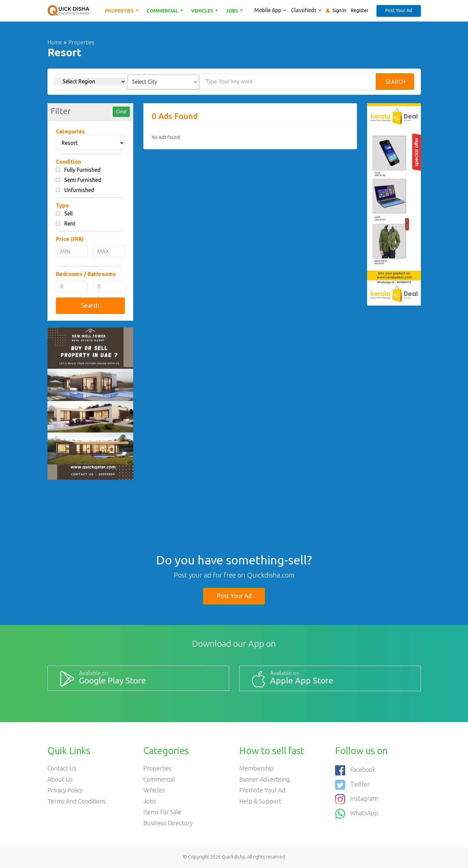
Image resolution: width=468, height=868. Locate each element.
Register (360, 10)
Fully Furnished (82, 170)
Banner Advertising (265, 779)
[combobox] (163, 82)
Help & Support (260, 801)
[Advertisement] (250, 196)
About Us (60, 779)
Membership (256, 768)
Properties (120, 11)
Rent (70, 224)
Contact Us (62, 768)
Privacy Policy (65, 790)
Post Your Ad (399, 10)
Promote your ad (263, 790)
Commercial (163, 11)
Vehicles (203, 11)
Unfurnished (79, 190)
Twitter (352, 784)
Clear (121, 112)
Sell (68, 213)
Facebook (355, 770)
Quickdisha (233, 858)
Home (55, 42)
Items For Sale (163, 813)
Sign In (339, 10)
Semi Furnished (83, 180)
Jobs (233, 11)
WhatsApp (357, 812)
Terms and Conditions (77, 801)
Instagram (356, 798)
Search (395, 82)
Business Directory (168, 824)
